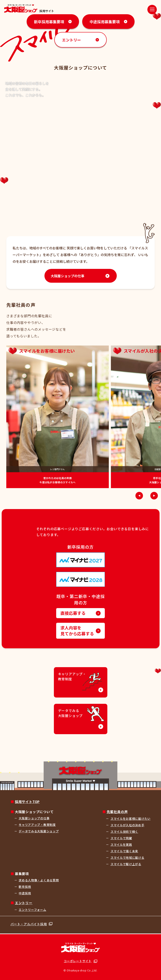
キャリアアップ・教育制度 (37, 825)
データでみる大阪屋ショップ (39, 831)
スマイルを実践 (121, 845)
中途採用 (25, 893)
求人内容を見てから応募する (77, 631)
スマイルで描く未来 (124, 851)
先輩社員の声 (117, 812)
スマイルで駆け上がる (126, 864)
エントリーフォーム (32, 910)
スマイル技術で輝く (124, 832)
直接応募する (73, 613)
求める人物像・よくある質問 (39, 880)
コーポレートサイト (78, 961)
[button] (139, 496)
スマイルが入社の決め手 (127, 825)
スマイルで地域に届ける (127, 857)
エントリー (71, 40)
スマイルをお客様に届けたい (130, 819)
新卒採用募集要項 (49, 22)
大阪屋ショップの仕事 (68, 276)
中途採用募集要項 (105, 22)
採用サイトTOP (27, 802)
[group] (58, 417)
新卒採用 (25, 887)
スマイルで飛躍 (121, 838)
